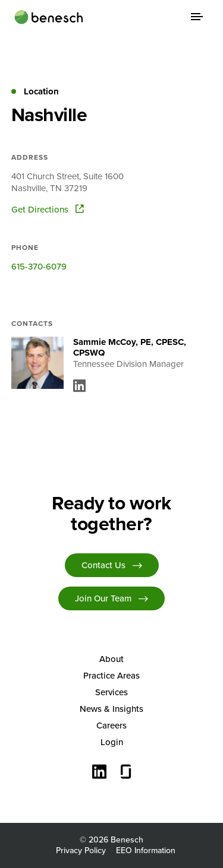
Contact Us (103, 565)
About (111, 659)
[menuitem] (112, 659)
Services (111, 692)
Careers (111, 726)
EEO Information (146, 850)
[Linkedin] (79, 386)
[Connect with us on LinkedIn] (99, 773)
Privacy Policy (81, 850)
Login (112, 742)
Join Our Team (103, 598)
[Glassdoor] (126, 773)
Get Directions (48, 210)
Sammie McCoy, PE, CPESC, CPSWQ (130, 347)
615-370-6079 (39, 267)
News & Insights (111, 709)
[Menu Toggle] (197, 17)
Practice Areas (111, 676)
